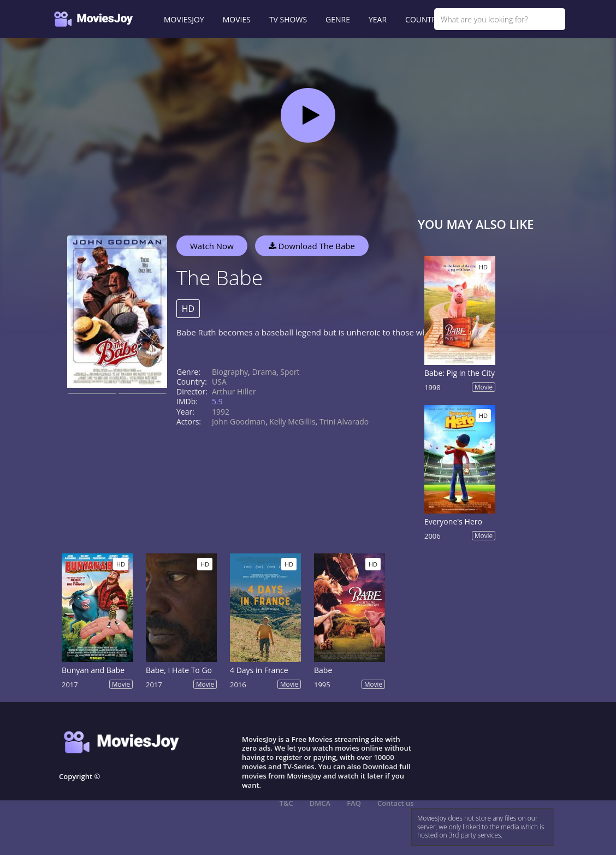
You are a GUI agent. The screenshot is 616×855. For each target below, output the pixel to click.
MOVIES (237, 19)
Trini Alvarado (344, 421)
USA (219, 382)
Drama (264, 372)
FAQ (354, 803)
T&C (286, 803)
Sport (290, 372)
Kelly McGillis (292, 421)
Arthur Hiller (234, 391)
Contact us (396, 803)
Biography (230, 372)
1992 (221, 412)
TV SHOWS (288, 19)
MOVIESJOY (184, 19)
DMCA (320, 803)
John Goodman (239, 421)
